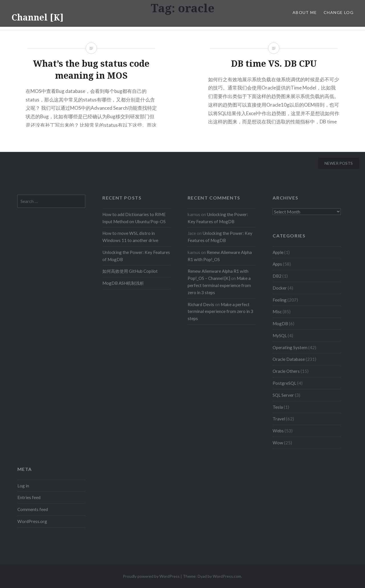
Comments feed (33, 509)
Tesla (278, 407)
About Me (305, 12)
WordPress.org (32, 521)
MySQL (280, 335)
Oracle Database (289, 359)
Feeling (280, 300)
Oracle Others (286, 371)
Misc (277, 312)
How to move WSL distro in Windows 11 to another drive (130, 237)
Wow (278, 443)
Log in (23, 486)
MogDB (280, 323)
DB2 (277, 276)
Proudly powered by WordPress (151, 576)
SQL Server (283, 395)
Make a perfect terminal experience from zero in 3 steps (219, 285)
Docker (280, 288)
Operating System (290, 347)
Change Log (339, 12)
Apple (278, 252)
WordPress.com (227, 576)
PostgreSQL (284, 383)
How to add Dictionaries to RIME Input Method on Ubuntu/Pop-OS (134, 218)
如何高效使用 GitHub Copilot (130, 271)
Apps (277, 264)
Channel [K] (37, 17)
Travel (279, 419)
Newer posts (339, 163)
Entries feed (29, 497)
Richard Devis (201, 304)
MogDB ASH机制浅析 (123, 283)
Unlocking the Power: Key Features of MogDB (136, 256)
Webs (278, 431)
